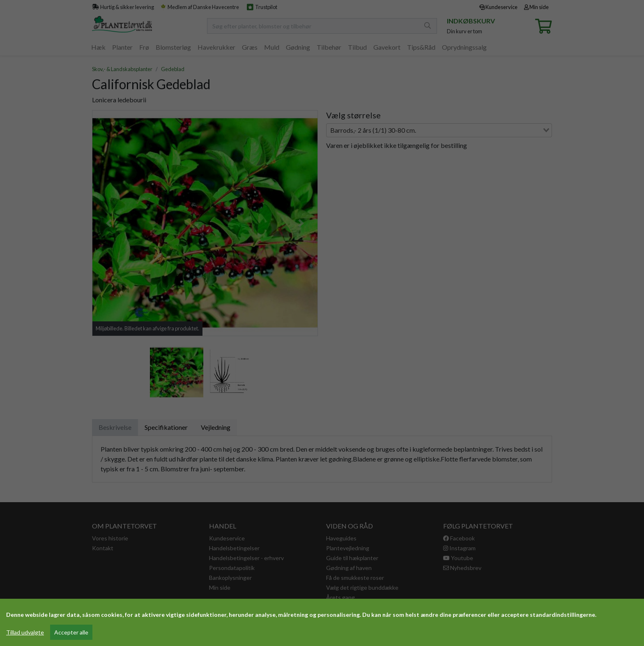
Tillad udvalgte (25, 632)
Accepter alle (71, 632)
